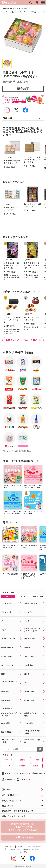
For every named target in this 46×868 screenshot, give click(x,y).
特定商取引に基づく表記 (31, 849)
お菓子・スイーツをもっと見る (22, 340)
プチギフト (8, 760)
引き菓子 (36, 766)
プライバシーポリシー (35, 847)
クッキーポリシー (14, 849)
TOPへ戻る (24, 852)
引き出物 (22, 766)
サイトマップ (10, 847)
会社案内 (21, 847)
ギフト (8, 766)
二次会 (36, 760)
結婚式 (22, 760)
